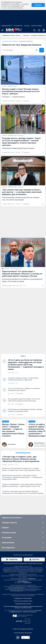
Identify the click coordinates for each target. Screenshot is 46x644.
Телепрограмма (37, 26)
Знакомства (18, 26)
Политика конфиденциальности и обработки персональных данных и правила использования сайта (23, 607)
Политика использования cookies (23, 601)
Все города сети (23, 548)
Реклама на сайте (23, 533)
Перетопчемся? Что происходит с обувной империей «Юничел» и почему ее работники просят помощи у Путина (22, 274)
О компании (23, 538)
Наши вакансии (23, 543)
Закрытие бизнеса (26, 41)
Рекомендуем (23, 453)
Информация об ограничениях (23, 598)
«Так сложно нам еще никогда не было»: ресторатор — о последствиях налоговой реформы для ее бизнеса (22, 192)
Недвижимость (7, 26)
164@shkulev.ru (32, 579)
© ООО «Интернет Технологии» (23, 633)
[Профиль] (44, 30)
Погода (27, 26)
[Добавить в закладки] (43, 101)
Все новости (14, 41)
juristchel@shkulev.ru (23, 581)
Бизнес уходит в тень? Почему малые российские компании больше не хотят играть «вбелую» (21, 91)
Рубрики (23, 528)
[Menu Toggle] (2, 30)
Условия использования (30, 612)
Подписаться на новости (23, 518)
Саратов (5, 41)
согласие (4, 8)
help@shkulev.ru (27, 583)
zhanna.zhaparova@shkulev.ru (17, 588)
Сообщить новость (23, 523)
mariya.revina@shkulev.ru (17, 591)
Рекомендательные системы (23, 604)
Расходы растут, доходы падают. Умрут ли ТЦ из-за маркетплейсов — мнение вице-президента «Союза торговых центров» (21, 142)
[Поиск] (34, 30)
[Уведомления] (39, 30)
